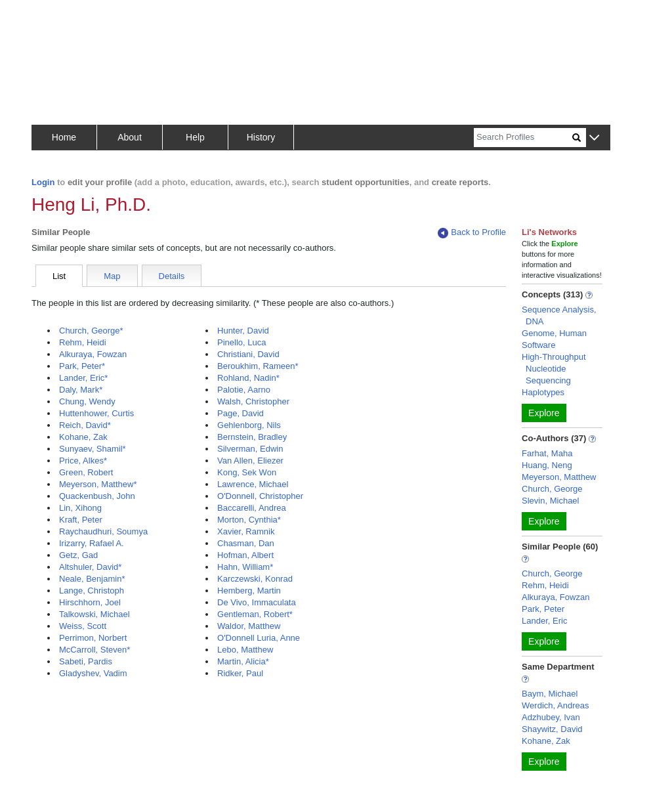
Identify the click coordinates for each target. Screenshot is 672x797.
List (59, 276)
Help (195, 137)
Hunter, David (243, 331)
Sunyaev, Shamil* (93, 449)
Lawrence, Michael (253, 484)
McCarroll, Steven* (94, 650)
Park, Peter (543, 609)
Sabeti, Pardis (86, 661)
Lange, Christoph (92, 591)
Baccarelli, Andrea (252, 508)
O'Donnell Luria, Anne (259, 638)
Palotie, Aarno (244, 390)
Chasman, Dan (246, 543)
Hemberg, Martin (249, 591)
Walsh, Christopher (253, 401)
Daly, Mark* (81, 390)
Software (538, 345)
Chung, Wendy (87, 401)
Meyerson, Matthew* (98, 484)
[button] (594, 138)
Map (112, 276)
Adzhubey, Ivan (551, 717)
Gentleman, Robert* (255, 614)
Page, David (241, 413)
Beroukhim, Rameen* (258, 366)
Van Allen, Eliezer (250, 461)
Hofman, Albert (245, 555)
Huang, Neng (547, 465)
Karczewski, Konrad (255, 579)
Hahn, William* (245, 567)
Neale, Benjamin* (92, 579)
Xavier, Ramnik (246, 531)
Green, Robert (86, 472)
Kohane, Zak (83, 437)
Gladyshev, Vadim (93, 673)
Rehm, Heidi (83, 342)
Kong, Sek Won (247, 472)
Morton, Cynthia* (249, 520)
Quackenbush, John (97, 496)
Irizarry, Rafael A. (92, 543)
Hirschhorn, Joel (90, 602)
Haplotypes (543, 392)
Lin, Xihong (80, 508)
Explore (544, 413)
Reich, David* (85, 425)
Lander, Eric (544, 621)
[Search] (523, 138)
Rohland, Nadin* (248, 378)
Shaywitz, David (552, 729)
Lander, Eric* (83, 378)
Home (64, 137)
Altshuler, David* (90, 567)
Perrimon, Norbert (93, 638)
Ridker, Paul (240, 673)
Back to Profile (472, 233)
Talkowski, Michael (94, 614)
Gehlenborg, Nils (249, 425)
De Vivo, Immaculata (257, 602)
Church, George (552, 489)
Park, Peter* (82, 366)
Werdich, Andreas (555, 705)
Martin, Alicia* (243, 661)
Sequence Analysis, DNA (559, 315)
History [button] (261, 137)
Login (43, 182)
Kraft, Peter (81, 520)
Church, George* (91, 331)
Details (172, 276)
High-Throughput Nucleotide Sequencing (554, 369)
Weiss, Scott (83, 626)
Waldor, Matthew (249, 626)
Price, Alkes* (83, 461)
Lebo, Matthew (245, 650)
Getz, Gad (78, 555)
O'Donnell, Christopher (260, 496)
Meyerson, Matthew (559, 477)
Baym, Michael (550, 694)
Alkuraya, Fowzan (93, 354)
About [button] (130, 137)
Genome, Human (554, 333)
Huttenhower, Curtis (96, 413)
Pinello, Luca (241, 342)
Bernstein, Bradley (252, 437)
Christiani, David (248, 354)
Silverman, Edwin (250, 449)
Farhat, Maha (547, 453)
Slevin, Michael (550, 501)
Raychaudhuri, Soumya (103, 531)
